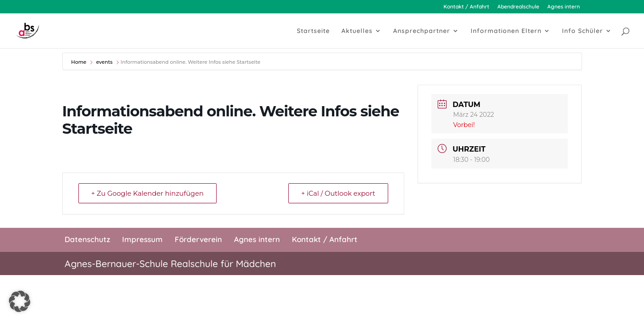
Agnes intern (564, 7)
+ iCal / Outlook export (338, 193)
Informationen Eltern (506, 31)
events (105, 62)
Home (80, 62)
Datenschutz (87, 239)
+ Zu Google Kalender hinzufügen (148, 193)
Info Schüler (582, 31)
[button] (20, 301)
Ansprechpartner (422, 31)
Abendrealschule (518, 7)
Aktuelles (357, 31)
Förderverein (198, 239)
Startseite (313, 31)
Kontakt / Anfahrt (466, 7)
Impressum (142, 239)
